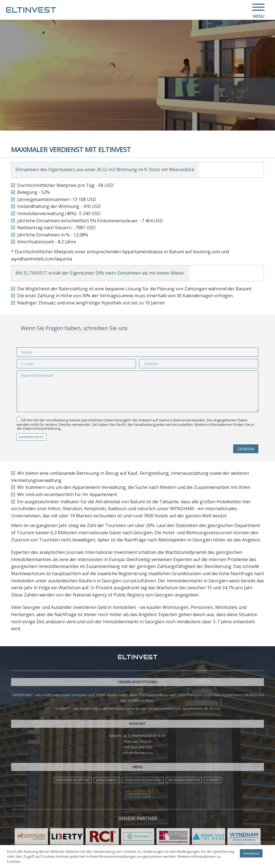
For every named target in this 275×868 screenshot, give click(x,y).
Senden (246, 449)
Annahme (251, 853)
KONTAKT (213, 780)
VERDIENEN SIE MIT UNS (73, 780)
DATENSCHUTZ (31, 437)
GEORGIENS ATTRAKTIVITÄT (143, 780)
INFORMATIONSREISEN (184, 780)
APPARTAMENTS (107, 780)
